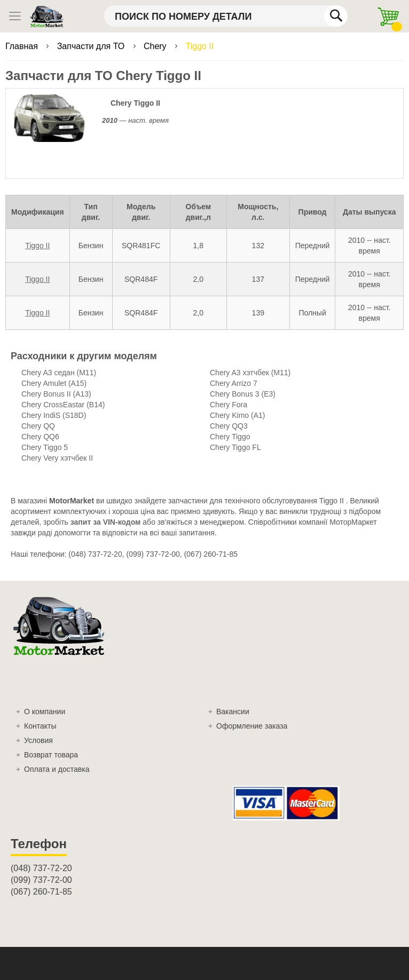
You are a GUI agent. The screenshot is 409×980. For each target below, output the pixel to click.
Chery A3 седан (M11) (59, 373)
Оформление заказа (252, 726)
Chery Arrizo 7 (234, 383)
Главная (23, 46)
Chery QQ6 (40, 437)
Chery (156, 46)
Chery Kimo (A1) (237, 415)
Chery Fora (229, 405)
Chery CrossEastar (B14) (63, 405)
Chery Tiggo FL (235, 447)
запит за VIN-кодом (106, 522)
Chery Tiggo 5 (45, 447)
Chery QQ (38, 426)
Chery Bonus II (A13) (56, 394)
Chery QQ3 (229, 426)
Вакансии (233, 712)
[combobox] (226, 16)
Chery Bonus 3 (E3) (243, 394)
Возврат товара (51, 755)
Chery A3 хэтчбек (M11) (250, 373)
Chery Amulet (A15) (54, 383)
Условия (38, 740)
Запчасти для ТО (92, 46)
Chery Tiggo (230, 437)
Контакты (40, 726)
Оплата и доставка (57, 769)
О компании (45, 712)
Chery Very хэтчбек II (57, 458)
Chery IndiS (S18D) (54, 415)
